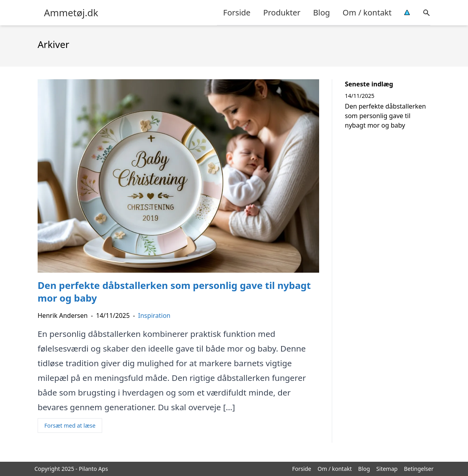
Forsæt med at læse (70, 425)
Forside (237, 12)
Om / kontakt (367, 12)
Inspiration (154, 315)
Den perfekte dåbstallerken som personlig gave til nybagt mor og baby (385, 116)
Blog (322, 12)
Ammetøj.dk (71, 13)
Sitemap (387, 469)
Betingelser (419, 469)
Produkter (282, 12)
